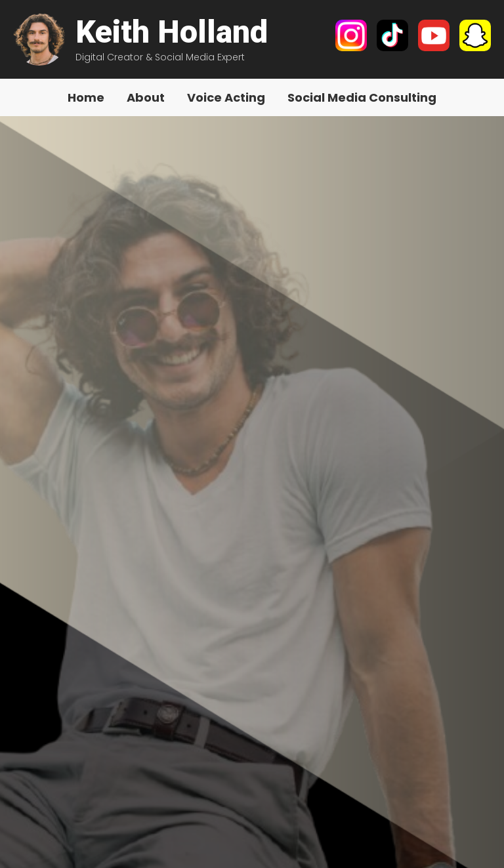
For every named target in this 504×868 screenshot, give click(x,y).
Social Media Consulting (362, 97)
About (146, 97)
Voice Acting (226, 97)
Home (86, 97)
